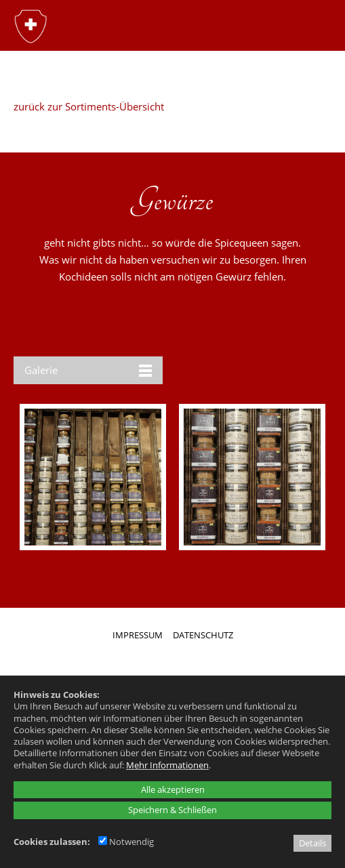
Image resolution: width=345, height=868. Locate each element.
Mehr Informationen (167, 765)
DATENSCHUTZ (203, 635)
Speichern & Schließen (172, 810)
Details (312, 843)
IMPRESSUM (138, 635)
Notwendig (126, 842)
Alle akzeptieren (173, 789)
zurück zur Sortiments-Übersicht (89, 106)
